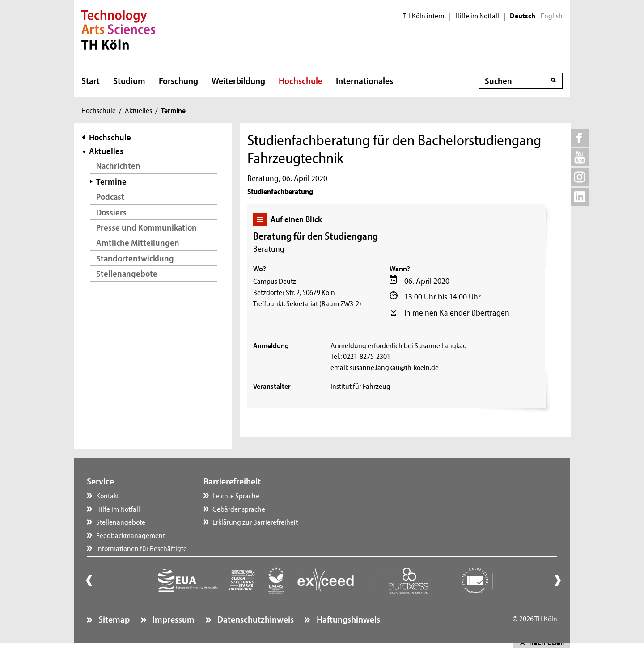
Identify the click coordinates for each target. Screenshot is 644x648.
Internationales (364, 80)
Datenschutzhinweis (255, 619)
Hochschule (301, 80)
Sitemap (113, 619)
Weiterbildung (238, 80)
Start (91, 80)
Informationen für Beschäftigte (142, 548)
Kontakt (108, 495)
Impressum (173, 619)
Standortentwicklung (135, 258)
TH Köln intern (424, 16)
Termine (111, 181)
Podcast (110, 196)
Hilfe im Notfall (477, 16)
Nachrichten (118, 166)
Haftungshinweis (347, 619)
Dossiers (111, 212)
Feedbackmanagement (131, 535)
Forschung (178, 80)
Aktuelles (138, 110)
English (552, 16)
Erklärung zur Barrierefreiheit (255, 522)
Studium (129, 80)
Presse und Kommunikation (146, 227)
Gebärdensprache (239, 509)
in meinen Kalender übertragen (457, 312)
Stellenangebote (127, 273)
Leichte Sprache (236, 495)
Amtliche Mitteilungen (138, 242)
